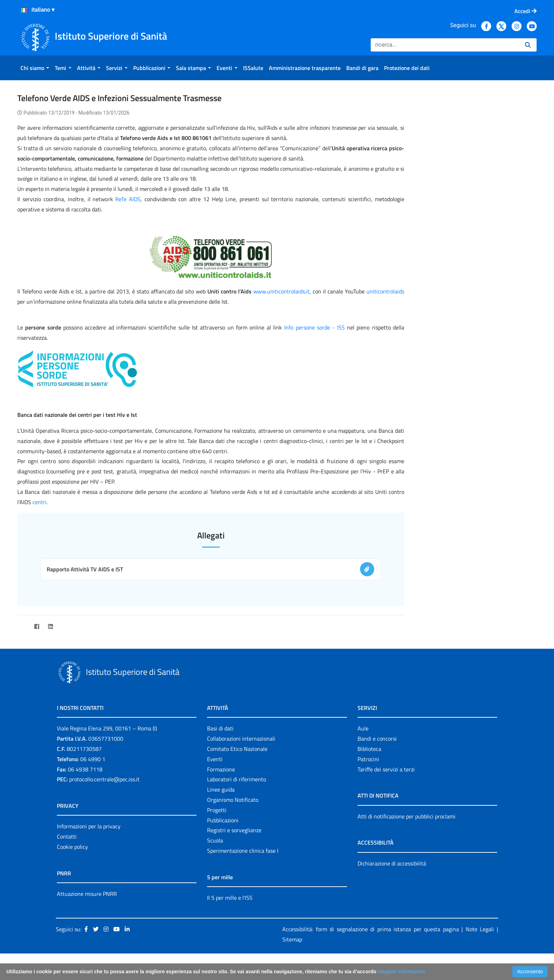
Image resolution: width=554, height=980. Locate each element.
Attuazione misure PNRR (87, 894)
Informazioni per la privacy (89, 826)
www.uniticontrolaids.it (281, 291)
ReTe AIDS (128, 199)
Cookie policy (72, 847)
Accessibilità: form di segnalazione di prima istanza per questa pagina (371, 929)
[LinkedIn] (50, 626)
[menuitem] (35, 68)
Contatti (67, 836)
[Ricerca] (445, 45)
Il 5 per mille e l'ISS (230, 898)
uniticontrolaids (385, 291)
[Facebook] (37, 626)
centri (40, 502)
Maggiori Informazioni (401, 972)
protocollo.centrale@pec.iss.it (104, 779)
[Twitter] (23, 626)
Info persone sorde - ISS (314, 327)
